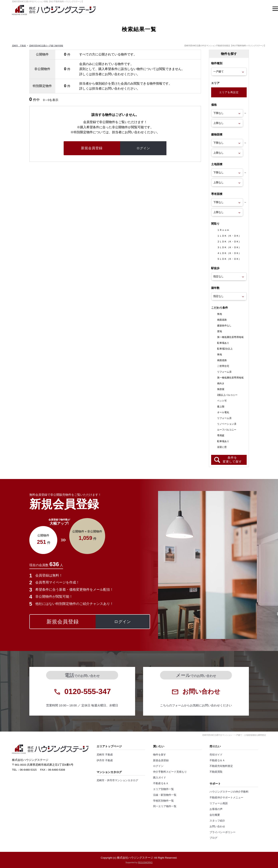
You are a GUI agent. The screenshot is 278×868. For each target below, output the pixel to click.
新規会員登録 (161, 760)
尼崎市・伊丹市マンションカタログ (117, 780)
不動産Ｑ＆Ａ (161, 783)
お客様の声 (216, 809)
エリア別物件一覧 (163, 789)
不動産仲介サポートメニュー (226, 798)
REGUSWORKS (145, 863)
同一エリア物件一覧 (165, 806)
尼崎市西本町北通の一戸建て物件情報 (46, 46)
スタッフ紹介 (217, 821)
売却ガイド (216, 755)
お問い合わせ (217, 827)
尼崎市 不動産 (19, 46)
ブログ (213, 838)
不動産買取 (216, 772)
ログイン (158, 766)
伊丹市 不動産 (105, 760)
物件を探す (160, 755)
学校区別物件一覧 (163, 801)
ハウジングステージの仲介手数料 (229, 792)
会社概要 (215, 815)
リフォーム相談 (219, 803)
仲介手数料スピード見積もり (170, 772)
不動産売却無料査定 (221, 766)
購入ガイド (160, 778)
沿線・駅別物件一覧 (165, 795)
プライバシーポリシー (223, 832)
